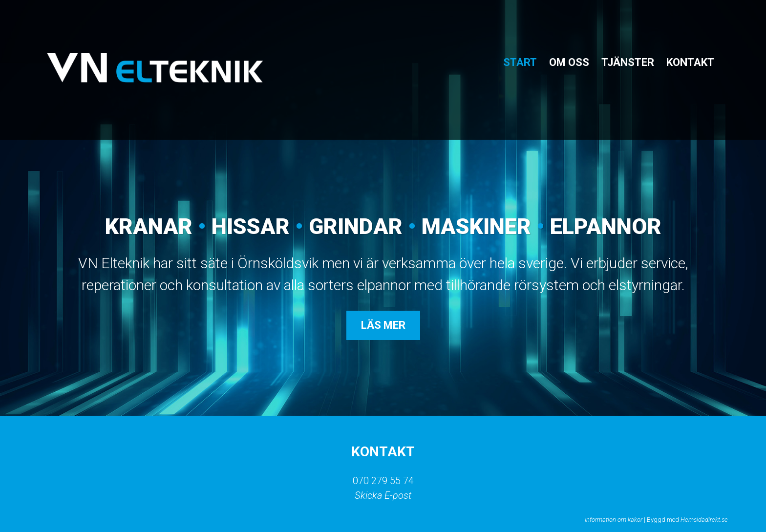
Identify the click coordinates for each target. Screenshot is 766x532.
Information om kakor (614, 520)
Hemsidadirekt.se (704, 520)
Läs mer (383, 325)
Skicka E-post (383, 495)
